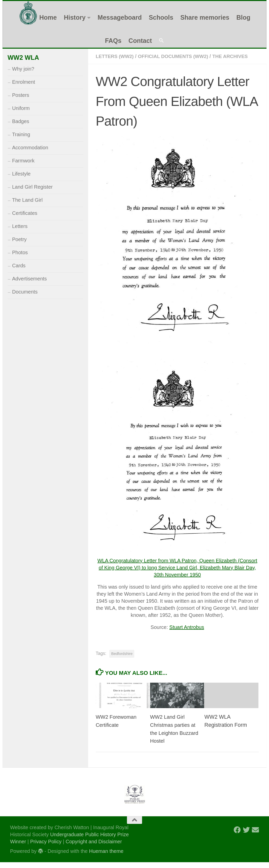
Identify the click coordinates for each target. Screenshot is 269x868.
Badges (21, 121)
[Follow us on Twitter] (246, 836)
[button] (161, 41)
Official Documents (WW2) (177, 56)
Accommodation (30, 148)
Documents (25, 292)
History (75, 17)
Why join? (23, 69)
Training (21, 134)
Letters (20, 226)
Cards (19, 266)
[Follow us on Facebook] (237, 836)
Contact (140, 41)
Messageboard (120, 17)
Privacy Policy (46, 847)
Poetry (19, 239)
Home (48, 17)
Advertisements (29, 279)
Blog (243, 17)
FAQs (113, 41)
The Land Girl (27, 200)
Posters (21, 95)
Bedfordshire (122, 659)
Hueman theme (106, 857)
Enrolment (24, 82)
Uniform (21, 108)
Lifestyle (21, 174)
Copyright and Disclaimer (94, 847)
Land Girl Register (32, 187)
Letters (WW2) (116, 56)
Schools (161, 17)
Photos (20, 252)
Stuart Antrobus (187, 633)
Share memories (205, 17)
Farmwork (23, 161)
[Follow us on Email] (255, 836)
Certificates (25, 213)
